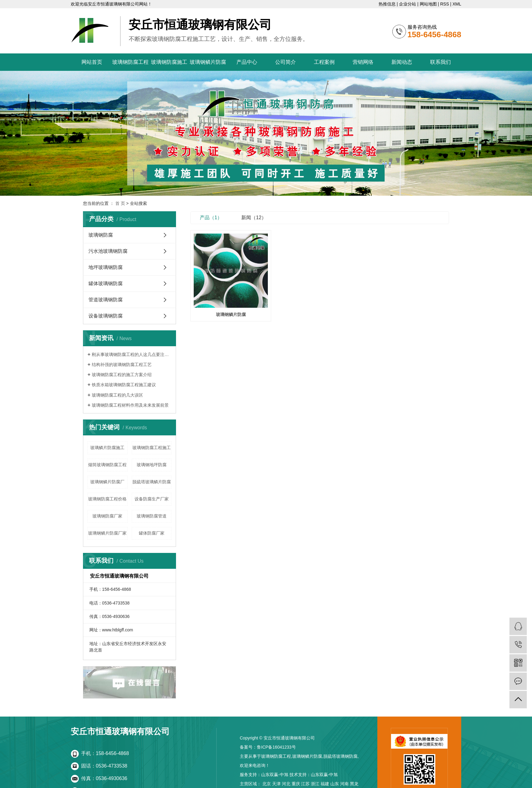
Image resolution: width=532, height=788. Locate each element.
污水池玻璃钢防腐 (108, 251)
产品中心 (247, 62)
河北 (286, 784)
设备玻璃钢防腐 (106, 316)
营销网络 (363, 62)
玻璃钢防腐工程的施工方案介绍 (122, 375)
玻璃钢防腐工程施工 (152, 448)
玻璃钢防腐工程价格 (107, 499)
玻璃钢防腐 (101, 235)
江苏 (305, 784)
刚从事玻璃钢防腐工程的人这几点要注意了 (132, 354)
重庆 (296, 784)
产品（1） (211, 218)
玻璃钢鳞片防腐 (208, 62)
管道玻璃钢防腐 (106, 300)
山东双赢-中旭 (275, 775)
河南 (344, 784)
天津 (276, 784)
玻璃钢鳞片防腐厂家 (107, 533)
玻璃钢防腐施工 (169, 62)
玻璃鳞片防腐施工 (107, 448)
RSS (445, 4)
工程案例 (324, 62)
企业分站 (408, 4)
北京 (267, 784)
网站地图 (428, 4)
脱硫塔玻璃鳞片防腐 (152, 482)
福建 (325, 784)
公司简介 (286, 62)
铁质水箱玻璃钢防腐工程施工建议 (124, 385)
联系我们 (440, 62)
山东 (335, 784)
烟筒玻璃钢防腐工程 (107, 465)
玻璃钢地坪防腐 (152, 465)
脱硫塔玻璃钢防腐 (340, 756)
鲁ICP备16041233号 (276, 747)
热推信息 (387, 4)
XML (457, 4)
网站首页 (92, 62)
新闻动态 (402, 62)
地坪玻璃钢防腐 (106, 267)
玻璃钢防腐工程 (130, 62)
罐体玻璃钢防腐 (106, 283)
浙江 (315, 784)
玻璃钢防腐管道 (152, 516)
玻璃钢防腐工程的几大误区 (117, 395)
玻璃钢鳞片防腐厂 (107, 482)
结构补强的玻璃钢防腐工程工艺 (122, 365)
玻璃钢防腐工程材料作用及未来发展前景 (130, 405)
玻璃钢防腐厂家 (107, 516)
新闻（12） (254, 218)
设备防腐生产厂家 (152, 499)
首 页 (120, 203)
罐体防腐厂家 (152, 533)
